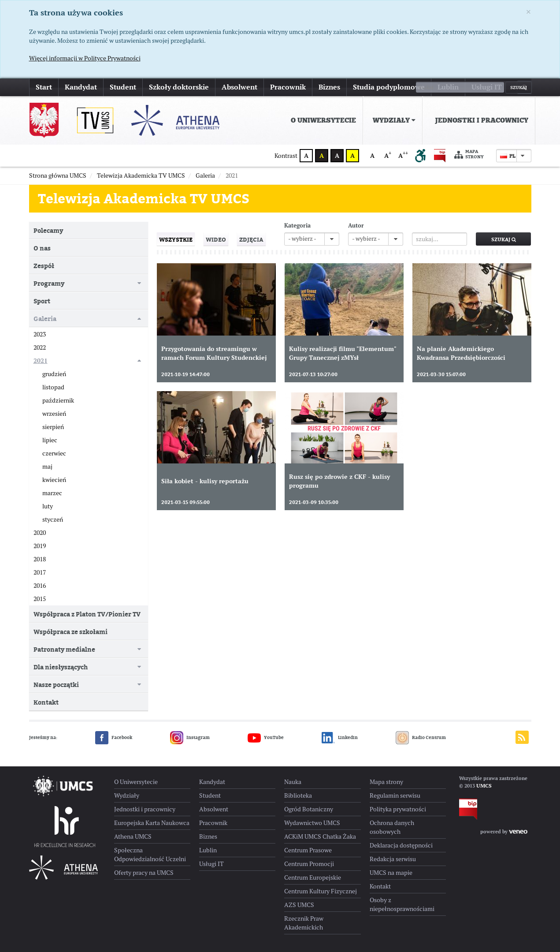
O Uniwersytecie (323, 120)
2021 (41, 361)
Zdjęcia (251, 239)
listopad (53, 387)
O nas (42, 248)
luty (48, 506)
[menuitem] (322, 120)
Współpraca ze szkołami (70, 632)
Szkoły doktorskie (179, 87)
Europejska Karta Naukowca (152, 823)
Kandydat (81, 87)
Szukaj (504, 239)
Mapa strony (469, 155)
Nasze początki (56, 685)
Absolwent (239, 87)
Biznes (329, 87)
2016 (40, 586)
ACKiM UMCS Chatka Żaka (320, 836)
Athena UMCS (133, 836)
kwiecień (54, 480)
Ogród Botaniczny (309, 809)
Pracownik (288, 87)
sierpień (53, 427)
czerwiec (54, 453)
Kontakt (46, 702)
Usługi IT (487, 87)
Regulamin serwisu (395, 795)
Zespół (44, 266)
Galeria (45, 319)
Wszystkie (176, 239)
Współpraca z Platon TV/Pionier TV (87, 614)
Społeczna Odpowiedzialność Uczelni (150, 855)
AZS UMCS (299, 905)
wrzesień (54, 414)
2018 (40, 559)
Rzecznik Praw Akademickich (304, 923)
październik (58, 400)
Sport (42, 301)
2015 (40, 599)
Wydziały (394, 120)
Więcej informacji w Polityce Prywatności (85, 58)
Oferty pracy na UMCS (144, 873)
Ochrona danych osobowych (392, 827)
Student (123, 87)
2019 (40, 546)
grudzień (54, 374)
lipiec (50, 440)
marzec (52, 493)
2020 (40, 533)
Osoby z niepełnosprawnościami (402, 904)
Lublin (448, 87)
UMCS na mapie (391, 873)
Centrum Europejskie (313, 877)
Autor (356, 226)
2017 (40, 572)
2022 (40, 347)
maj (47, 467)
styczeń (53, 519)
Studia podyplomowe (389, 87)
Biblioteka (298, 795)
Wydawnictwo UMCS (312, 823)
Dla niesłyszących (61, 667)
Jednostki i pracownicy (482, 120)
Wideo (216, 239)
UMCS (484, 786)
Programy (49, 283)
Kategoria (297, 226)
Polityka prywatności (398, 809)
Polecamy (48, 230)
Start (44, 87)
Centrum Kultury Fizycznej (321, 891)
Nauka (293, 782)
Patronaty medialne (64, 649)
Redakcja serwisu (393, 859)
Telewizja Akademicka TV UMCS (144, 198)
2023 (40, 334)
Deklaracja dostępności (401, 845)
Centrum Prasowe (308, 850)
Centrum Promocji (309, 864)
